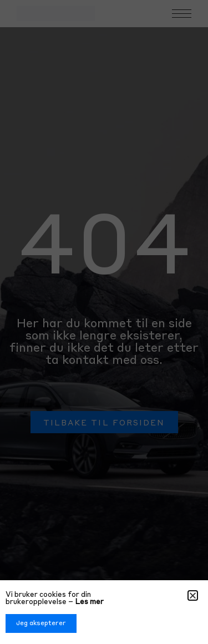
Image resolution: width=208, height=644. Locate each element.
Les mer (89, 602)
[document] (104, 322)
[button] (193, 595)
